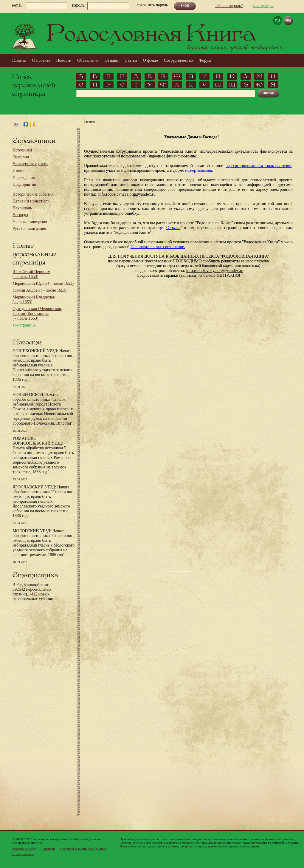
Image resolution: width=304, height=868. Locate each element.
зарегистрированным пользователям (259, 166)
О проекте (41, 60)
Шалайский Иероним (31, 274)
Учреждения (24, 178)
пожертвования (198, 170)
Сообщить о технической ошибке (83, 849)
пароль (78, 5)
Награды (20, 215)
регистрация (263, 6)
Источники (22, 150)
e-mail (17, 5)
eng (288, 20)
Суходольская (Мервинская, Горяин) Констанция (37, 314)
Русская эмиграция (29, 229)
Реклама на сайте (24, 849)
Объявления (88, 60)
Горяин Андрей (39, 290)
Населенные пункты (30, 164)
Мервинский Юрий (43, 283)
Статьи (131, 60)
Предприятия (24, 184)
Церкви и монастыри (31, 201)
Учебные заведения (30, 222)
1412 (33, 594)
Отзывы (112, 60)
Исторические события (33, 194)
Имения (20, 171)
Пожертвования (23, 854)
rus (278, 20)
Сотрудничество (178, 60)
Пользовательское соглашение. (158, 247)
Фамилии (21, 157)
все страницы (24, 325)
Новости (64, 60)
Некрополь (22, 208)
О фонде (151, 60)
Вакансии (48, 849)
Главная (19, 60)
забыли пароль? (229, 6)
